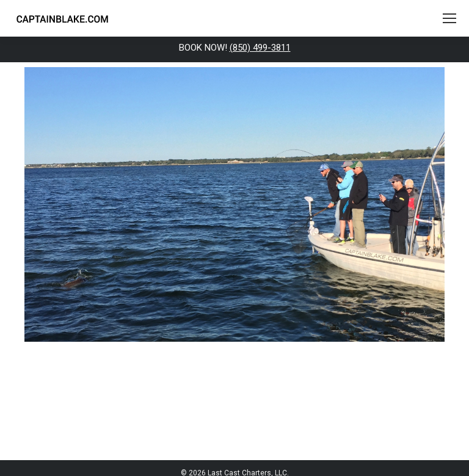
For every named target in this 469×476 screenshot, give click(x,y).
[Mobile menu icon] (449, 18)
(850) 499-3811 (260, 48)
